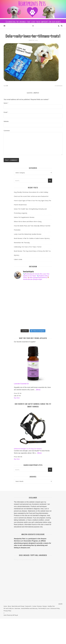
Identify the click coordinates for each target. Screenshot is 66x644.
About (9, 609)
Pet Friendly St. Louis (44, 611)
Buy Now (17, 400)
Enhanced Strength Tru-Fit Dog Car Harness (28, 451)
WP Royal (15, 618)
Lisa (7, 86)
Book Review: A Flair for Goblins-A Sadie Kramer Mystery (32, 238)
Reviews (39, 609)
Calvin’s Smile (18, 259)
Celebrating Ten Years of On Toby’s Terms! (28, 247)
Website (6, 121)
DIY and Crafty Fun (9, 611)
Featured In (28, 609)
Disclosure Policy (55, 611)
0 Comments (59, 86)
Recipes (45, 609)
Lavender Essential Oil (21, 386)
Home (5, 609)
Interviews (17, 611)
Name (6, 103)
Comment (7, 131)
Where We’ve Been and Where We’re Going (28, 221)
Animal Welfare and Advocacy (29, 611)
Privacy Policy (7, 613)
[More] (38, 392)
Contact (34, 609)
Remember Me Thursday (22, 243)
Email (6, 112)
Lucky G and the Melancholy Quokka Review (28, 234)
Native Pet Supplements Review (24, 217)
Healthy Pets (51, 609)
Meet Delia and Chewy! (18, 609)
